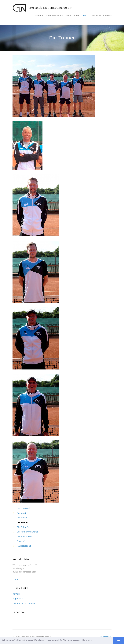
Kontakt (107, 16)
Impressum (18, 599)
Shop (68, 16)
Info (84, 16)
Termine (38, 16)
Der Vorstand (23, 508)
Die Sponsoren (24, 536)
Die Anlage (22, 518)
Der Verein (22, 513)
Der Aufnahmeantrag (27, 532)
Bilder (76, 16)
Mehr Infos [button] (87, 640)
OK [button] (119, 640)
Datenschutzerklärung (24, 603)
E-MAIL (16, 579)
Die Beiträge (23, 527)
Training (21, 541)
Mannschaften (53, 16)
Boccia (95, 16)
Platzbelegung (24, 546)
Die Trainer (23, 522)
